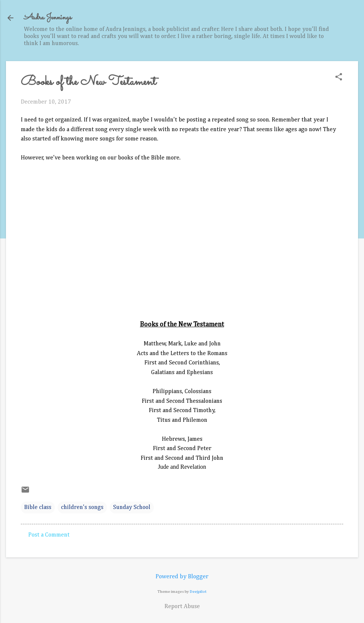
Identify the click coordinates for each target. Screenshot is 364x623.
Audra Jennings (48, 18)
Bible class (38, 507)
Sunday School (132, 507)
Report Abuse (182, 607)
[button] (339, 78)
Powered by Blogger (182, 577)
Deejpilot (198, 592)
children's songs (82, 507)
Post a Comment (49, 535)
